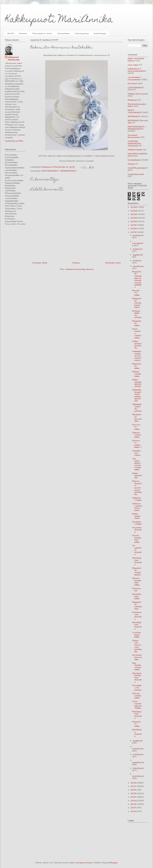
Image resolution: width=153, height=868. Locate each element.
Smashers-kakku (137, 523)
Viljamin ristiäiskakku (137, 435)
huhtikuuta (138, 754)
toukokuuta (138, 749)
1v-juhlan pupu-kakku (137, 635)
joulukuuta (138, 235)
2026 (134, 207)
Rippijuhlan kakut (137, 323)
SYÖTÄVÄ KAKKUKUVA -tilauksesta (135, 143)
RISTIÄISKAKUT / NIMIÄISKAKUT (59, 171)
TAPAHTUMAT (135, 150)
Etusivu (76, 263)
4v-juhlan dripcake (137, 530)
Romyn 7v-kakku (136, 293)
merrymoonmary (84, 863)
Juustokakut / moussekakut (135, 78)
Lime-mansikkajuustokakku (137, 705)
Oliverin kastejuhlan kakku (137, 581)
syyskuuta (138, 255)
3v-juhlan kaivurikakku (137, 657)
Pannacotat (137, 589)
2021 (134, 225)
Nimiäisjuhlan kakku (137, 596)
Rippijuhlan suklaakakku (137, 605)
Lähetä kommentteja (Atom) (79, 269)
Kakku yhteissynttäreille (137, 345)
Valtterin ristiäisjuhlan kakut (137, 507)
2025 (134, 211)
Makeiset (132, 100)
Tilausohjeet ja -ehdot (42, 33)
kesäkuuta (138, 741)
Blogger (114, 863)
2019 (134, 232)
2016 (134, 790)
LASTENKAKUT (136, 88)
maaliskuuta (138, 762)
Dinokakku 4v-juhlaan (137, 688)
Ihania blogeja (100, 33)
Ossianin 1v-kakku (137, 724)
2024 (134, 214)
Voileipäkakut (134, 160)
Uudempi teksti (40, 263)
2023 (134, 218)
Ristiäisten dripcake (137, 733)
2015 (134, 793)
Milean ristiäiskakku (137, 374)
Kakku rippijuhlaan (136, 516)
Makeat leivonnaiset (138, 94)
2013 (134, 801)
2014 (134, 797)
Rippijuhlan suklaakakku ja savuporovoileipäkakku (137, 279)
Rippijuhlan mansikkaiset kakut (137, 303)
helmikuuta (138, 768)
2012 (134, 804)
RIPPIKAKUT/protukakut (138, 122)
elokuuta (137, 260)
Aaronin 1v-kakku (136, 427)
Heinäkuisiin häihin (136, 453)
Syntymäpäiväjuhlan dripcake (137, 677)
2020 (135, 229)
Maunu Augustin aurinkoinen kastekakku (137, 488)
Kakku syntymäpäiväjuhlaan (137, 383)
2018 (134, 783)
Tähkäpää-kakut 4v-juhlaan (137, 408)
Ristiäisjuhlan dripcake (137, 561)
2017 (134, 786)
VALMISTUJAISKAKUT (137, 155)
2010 (134, 811)
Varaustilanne (64, 33)
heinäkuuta (138, 266)
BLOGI (11, 33)
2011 (134, 808)
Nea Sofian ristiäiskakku (137, 666)
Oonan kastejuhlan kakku (137, 539)
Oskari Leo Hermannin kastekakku (137, 646)
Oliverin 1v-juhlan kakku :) (137, 444)
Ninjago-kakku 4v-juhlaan (137, 314)
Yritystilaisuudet (136, 174)
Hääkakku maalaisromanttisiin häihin (137, 356)
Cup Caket (133, 65)
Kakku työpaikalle (137, 475)
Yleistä (131, 164)
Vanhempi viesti (113, 263)
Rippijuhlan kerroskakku (137, 418)
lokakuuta (138, 249)
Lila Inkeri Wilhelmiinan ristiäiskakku (137, 464)
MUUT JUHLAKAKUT (135, 111)
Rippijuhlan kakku (137, 366)
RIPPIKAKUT (134, 116)
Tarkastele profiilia (14, 141)
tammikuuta (138, 776)
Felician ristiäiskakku (137, 696)
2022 (134, 221)
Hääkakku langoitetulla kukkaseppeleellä (137, 395)
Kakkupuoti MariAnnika (59, 20)
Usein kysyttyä (82, 33)
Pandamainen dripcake (137, 616)
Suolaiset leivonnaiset (134, 136)
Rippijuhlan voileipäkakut (137, 571)
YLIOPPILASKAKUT (138, 168)
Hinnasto (23, 33)
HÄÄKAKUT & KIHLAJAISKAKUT (137, 70)
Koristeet (132, 83)
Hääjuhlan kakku (137, 499)
